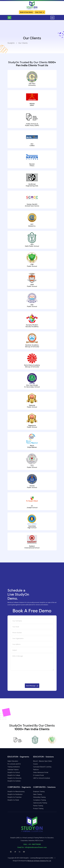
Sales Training (38, 794)
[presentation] (32, 698)
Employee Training (39, 792)
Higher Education (13, 761)
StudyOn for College (14, 775)
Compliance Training (40, 800)
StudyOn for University (14, 778)
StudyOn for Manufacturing (16, 792)
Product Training (38, 809)
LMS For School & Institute (42, 778)
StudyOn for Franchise (15, 797)
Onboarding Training (39, 797)
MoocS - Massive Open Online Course (43, 763)
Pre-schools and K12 (14, 764)
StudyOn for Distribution (15, 794)
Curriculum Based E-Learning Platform (42, 768)
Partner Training (38, 806)
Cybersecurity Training (40, 803)
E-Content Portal (38, 775)
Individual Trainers (13, 770)
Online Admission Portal (41, 772)
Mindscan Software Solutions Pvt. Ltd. (39, 861)
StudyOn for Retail (13, 800)
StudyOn (11, 43)
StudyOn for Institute (14, 781)
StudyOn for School (14, 772)
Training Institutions (14, 767)
